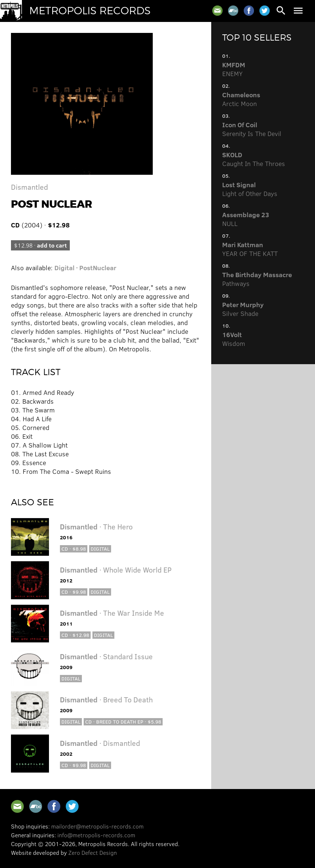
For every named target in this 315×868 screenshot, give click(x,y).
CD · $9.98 (74, 592)
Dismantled (29, 187)
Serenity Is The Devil (252, 129)
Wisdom (234, 339)
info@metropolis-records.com (96, 835)
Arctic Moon (241, 99)
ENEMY (234, 69)
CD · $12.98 (75, 635)
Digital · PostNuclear (85, 268)
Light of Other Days (250, 189)
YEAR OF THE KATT (250, 249)
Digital (100, 549)
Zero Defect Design (93, 852)
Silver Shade (243, 309)
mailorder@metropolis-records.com (97, 826)
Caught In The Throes (254, 159)
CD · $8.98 (74, 549)
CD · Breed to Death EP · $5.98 (123, 722)
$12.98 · (40, 245)
